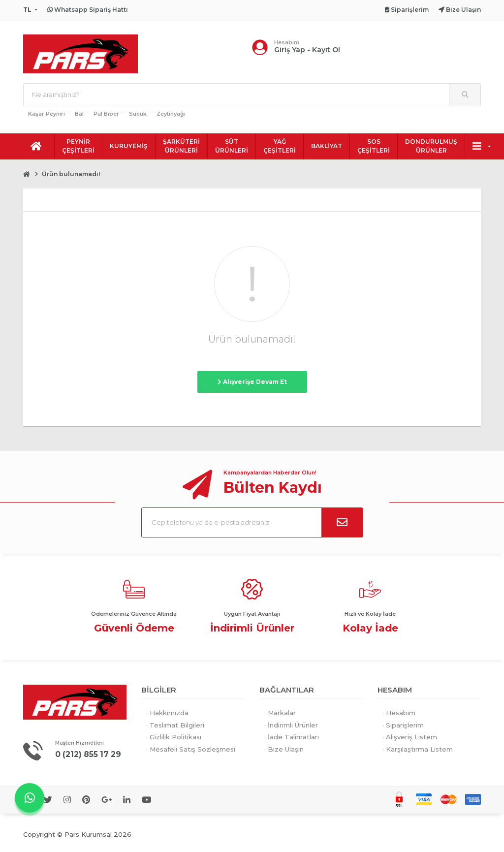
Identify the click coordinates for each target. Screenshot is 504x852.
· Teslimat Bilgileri (175, 725)
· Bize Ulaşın (284, 749)
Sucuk (138, 114)
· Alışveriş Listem (410, 737)
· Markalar (280, 713)
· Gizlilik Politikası (174, 737)
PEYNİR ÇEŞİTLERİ (78, 146)
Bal (79, 114)
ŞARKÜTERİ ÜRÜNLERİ (181, 146)
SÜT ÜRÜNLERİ (232, 146)
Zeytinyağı (171, 114)
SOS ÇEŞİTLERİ (374, 146)
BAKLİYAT (327, 146)
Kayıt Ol (326, 50)
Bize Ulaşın (460, 10)
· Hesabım (399, 713)
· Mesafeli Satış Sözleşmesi (191, 749)
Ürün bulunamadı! (71, 174)
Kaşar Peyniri (47, 114)
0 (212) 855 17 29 (91, 754)
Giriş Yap (290, 50)
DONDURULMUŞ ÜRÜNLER (431, 146)
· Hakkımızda (167, 713)
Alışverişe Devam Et (252, 382)
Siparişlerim (407, 10)
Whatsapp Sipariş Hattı (88, 10)
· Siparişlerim (403, 725)
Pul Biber (106, 114)
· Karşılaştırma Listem (418, 749)
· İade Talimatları (292, 737)
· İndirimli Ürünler (291, 725)
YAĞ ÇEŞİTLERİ (280, 146)
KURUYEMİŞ (129, 146)
